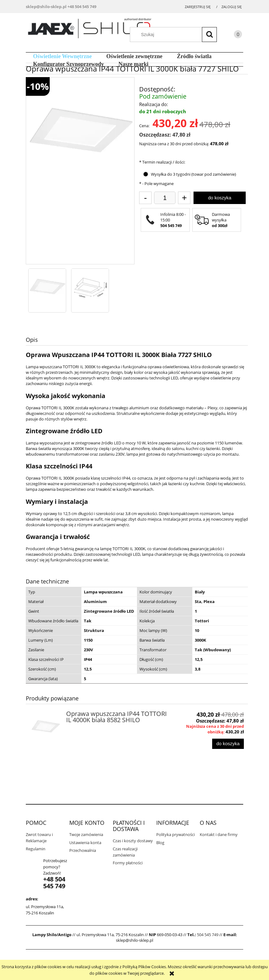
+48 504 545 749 (82, 7)
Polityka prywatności (176, 834)
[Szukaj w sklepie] (176, 35)
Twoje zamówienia (86, 834)
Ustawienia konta (85, 843)
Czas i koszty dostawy (133, 841)
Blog (160, 843)
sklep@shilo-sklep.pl (46, 7)
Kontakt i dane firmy (219, 834)
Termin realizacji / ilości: (162, 162)
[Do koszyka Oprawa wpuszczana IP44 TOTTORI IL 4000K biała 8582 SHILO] (228, 744)
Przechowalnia (83, 850)
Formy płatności (128, 863)
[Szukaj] (209, 35)
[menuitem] (62, 56)
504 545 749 (208, 935)
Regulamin (36, 849)
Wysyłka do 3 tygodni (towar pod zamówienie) (194, 174)
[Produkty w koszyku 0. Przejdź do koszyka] (232, 35)
